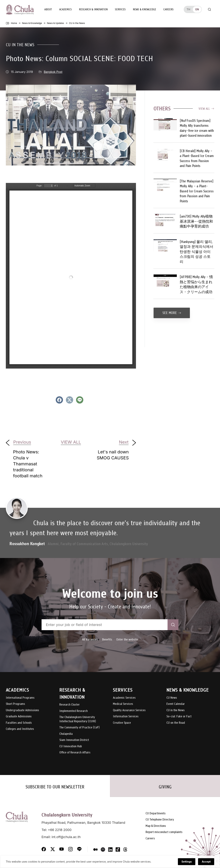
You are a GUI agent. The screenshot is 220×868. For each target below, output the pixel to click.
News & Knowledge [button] (144, 9)
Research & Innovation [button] (93, 9)
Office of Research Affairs (75, 752)
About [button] (48, 9)
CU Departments (156, 814)
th (188, 9)
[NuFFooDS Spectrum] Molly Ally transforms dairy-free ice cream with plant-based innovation (197, 128)
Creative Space (122, 723)
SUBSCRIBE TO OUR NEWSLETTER (55, 787)
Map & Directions (156, 827)
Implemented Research (74, 711)
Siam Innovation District (74, 740)
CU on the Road (176, 723)
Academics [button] (65, 9)
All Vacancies (90, 639)
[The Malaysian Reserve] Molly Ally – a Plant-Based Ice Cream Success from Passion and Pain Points (197, 191)
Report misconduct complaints (164, 833)
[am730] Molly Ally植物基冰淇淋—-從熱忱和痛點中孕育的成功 (196, 221)
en (197, 9)
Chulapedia (66, 734)
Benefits (107, 639)
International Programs (20, 698)
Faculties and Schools (19, 723)
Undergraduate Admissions (22, 710)
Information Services (126, 716)
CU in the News (20, 45)
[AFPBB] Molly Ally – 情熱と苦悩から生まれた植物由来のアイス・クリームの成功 (196, 284)
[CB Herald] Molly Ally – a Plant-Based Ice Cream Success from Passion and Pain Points (197, 158)
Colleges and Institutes (20, 729)
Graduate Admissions (19, 716)
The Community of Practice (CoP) (79, 727)
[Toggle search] (209, 9)
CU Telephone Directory (160, 820)
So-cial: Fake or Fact (179, 716)
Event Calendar (176, 704)
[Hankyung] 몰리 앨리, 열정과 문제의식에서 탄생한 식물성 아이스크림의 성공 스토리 (196, 252)
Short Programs (15, 704)
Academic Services (124, 698)
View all (206, 108)
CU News (172, 698)
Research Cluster (70, 705)
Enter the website (127, 639)
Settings (187, 862)
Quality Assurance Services (129, 710)
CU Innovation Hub (71, 746)
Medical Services (123, 704)
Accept (206, 862)
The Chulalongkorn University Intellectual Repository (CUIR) (78, 719)
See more (172, 313)
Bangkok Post (53, 72)
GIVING (165, 787)
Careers (168, 9)
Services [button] (120, 9)
